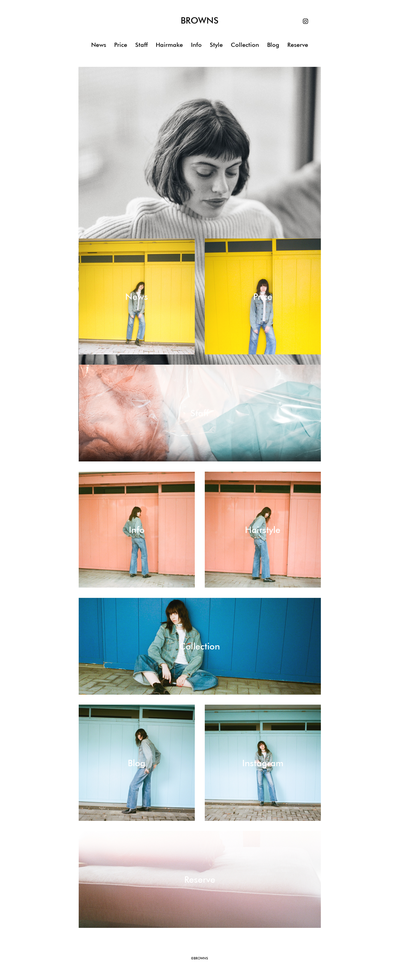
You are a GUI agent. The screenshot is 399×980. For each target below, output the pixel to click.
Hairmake (169, 45)
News (99, 45)
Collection (245, 45)
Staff (141, 45)
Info (196, 45)
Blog (273, 45)
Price (121, 45)
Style (216, 45)
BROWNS (200, 21)
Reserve (298, 45)
